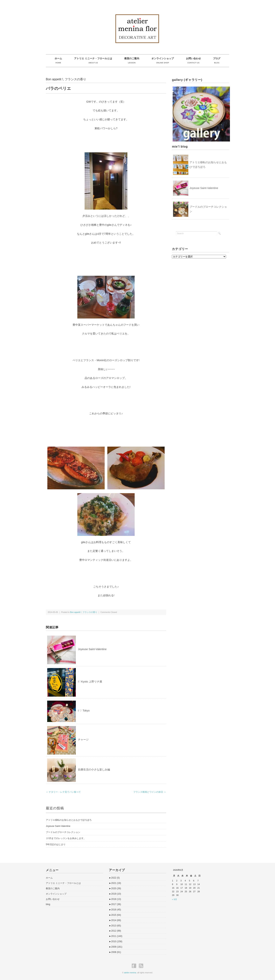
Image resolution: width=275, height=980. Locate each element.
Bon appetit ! (54, 79)
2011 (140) (116, 936)
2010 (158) (116, 941)
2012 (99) (115, 931)
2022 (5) (114, 878)
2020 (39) (115, 888)
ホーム (49, 878)
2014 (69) (115, 920)
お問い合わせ (53, 899)
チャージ (83, 740)
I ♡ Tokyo (84, 711)
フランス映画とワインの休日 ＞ (150, 792)
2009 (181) (116, 947)
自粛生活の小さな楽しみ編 (94, 769)
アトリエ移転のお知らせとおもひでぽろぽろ (69, 820)
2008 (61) (115, 952)
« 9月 (174, 899)
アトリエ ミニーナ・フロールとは (63, 883)
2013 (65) (115, 926)
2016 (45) (115, 910)
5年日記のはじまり (56, 844)
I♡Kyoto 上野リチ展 (90, 682)
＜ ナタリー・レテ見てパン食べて (63, 792)
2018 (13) (115, 899)
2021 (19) (115, 883)
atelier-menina (130, 973)
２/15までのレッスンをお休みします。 (66, 838)
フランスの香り (75, 79)
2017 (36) (115, 904)
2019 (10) (115, 894)
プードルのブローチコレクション (63, 832)
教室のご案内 (53, 888)
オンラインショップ (56, 894)
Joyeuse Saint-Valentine (92, 649)
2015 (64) (115, 915)
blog (48, 904)
